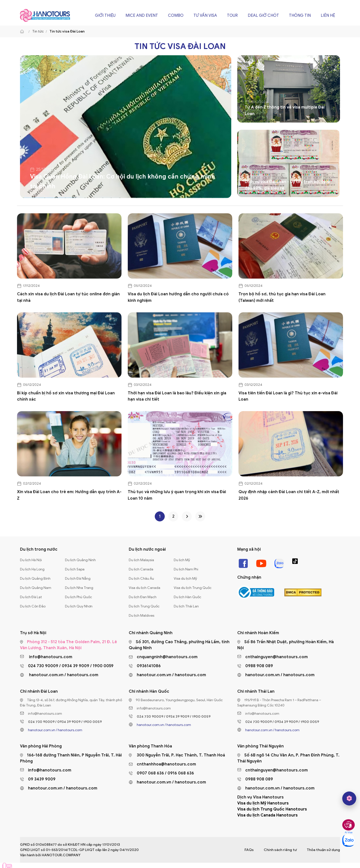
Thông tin (300, 16)
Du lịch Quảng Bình (35, 579)
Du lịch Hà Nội (31, 560)
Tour (232, 16)
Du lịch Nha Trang (79, 588)
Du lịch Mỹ (182, 560)
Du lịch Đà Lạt (31, 597)
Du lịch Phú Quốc (78, 597)
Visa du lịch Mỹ (185, 579)
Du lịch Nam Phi (186, 569)
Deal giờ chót (263, 16)
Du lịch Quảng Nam (36, 588)
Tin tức (38, 31)
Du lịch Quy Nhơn (79, 606)
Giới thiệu (105, 16)
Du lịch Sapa (75, 569)
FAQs (249, 850)
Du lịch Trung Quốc (144, 606)
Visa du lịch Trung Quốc (193, 588)
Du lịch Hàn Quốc (187, 597)
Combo (176, 16)
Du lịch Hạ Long (32, 569)
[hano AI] (349, 798)
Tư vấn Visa (205, 16)
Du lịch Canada (141, 569)
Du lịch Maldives (141, 616)
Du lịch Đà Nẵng (78, 579)
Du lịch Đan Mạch (143, 597)
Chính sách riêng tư (280, 850)
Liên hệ (328, 16)
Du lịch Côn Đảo (33, 606)
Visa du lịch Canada (144, 588)
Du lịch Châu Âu (141, 579)
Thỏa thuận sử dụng (323, 850)
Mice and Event (142, 16)
